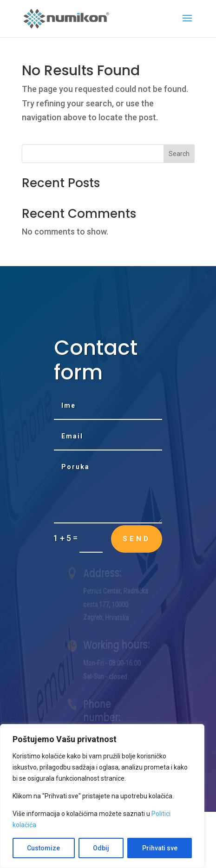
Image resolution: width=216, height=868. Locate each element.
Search (179, 154)
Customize (43, 848)
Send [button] (137, 539)
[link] (67, 18)
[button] (187, 24)
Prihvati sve (160, 848)
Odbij (101, 848)
